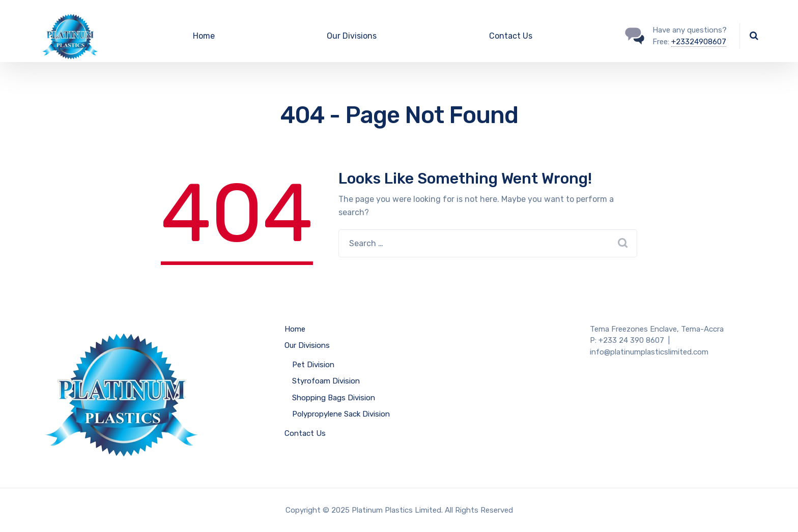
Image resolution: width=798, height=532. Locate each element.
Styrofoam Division (326, 381)
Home (204, 36)
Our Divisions (352, 36)
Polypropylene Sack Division (341, 414)
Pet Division (313, 365)
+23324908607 (699, 42)
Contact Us (511, 36)
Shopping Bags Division (334, 398)
